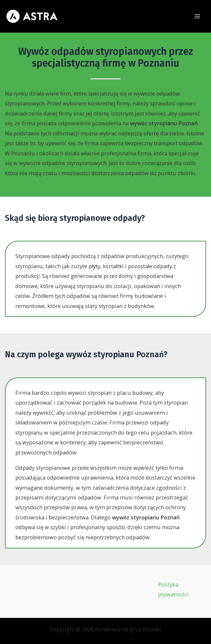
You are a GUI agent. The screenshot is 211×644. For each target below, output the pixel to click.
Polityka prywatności (173, 589)
